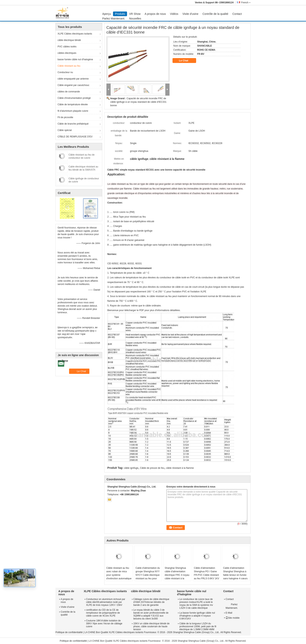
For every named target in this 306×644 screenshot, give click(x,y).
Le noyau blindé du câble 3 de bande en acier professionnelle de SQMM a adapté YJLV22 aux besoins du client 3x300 (151, 614)
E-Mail (229, 613)
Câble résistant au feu (69, 66)
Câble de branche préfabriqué (73, 124)
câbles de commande (69, 92)
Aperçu (107, 14)
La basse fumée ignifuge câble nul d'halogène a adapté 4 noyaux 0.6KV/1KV (197, 616)
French (246, 3)
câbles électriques (67, 53)
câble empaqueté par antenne (73, 79)
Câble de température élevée (73, 104)
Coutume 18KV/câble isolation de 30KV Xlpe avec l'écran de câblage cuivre (104, 624)
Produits (120, 14)
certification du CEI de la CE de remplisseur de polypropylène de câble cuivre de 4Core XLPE (103, 613)
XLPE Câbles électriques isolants (75, 34)
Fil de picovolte (65, 117)
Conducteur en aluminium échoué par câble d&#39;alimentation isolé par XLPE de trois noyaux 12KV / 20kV (106, 602)
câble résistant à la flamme (180, 468)
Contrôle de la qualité (215, 14)
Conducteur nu (65, 72)
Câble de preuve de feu (152, 468)
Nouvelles (135, 19)
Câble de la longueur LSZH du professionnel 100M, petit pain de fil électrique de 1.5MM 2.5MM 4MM (198, 626)
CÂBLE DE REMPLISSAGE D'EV (75, 137)
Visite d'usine (190, 14)
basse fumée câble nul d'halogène (75, 59)
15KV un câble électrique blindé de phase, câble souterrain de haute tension (151, 626)
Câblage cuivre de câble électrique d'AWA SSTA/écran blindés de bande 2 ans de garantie (151, 602)
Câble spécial (65, 130)
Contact (237, 14)
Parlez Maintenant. (114, 19)
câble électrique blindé (69, 40)
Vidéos (174, 14)
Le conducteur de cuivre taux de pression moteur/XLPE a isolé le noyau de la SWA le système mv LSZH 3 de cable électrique (196, 604)
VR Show (135, 14)
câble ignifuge (131, 468)
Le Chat (186, 61)
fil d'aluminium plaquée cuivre (73, 111)
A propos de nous (155, 14)
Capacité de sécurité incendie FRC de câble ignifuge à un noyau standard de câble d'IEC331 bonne (138, 102)
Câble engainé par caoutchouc (73, 85)
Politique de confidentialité (69, 632)
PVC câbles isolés (67, 47)
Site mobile (233, 618)
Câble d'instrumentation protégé (74, 98)
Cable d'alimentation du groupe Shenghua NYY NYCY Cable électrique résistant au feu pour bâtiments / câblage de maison (148, 577)
